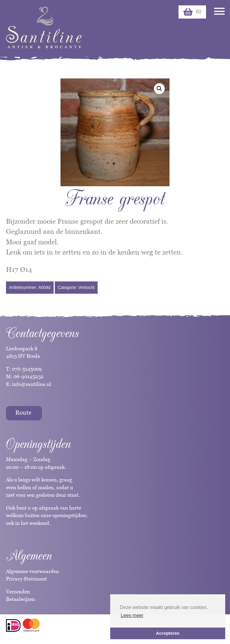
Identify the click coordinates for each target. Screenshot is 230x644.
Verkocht (86, 287)
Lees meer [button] (132, 615)
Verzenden (18, 592)
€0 (192, 12)
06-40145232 (29, 376)
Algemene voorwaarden (32, 571)
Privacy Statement (27, 579)
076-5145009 (26, 369)
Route (23, 413)
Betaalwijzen (21, 599)
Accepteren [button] (168, 633)
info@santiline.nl (32, 384)
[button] (159, 89)
